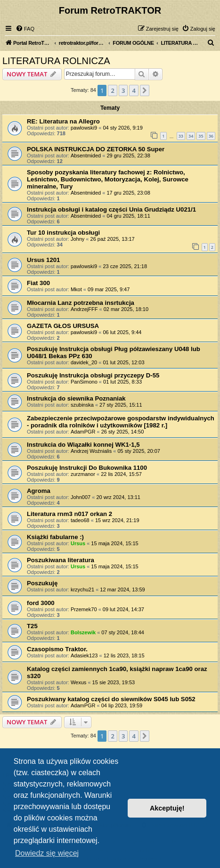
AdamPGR (83, 432)
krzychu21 (82, 590)
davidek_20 (84, 362)
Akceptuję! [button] (167, 808)
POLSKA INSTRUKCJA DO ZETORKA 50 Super (96, 149)
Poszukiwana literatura (61, 560)
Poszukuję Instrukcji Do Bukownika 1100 (87, 468)
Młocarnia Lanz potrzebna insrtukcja (81, 303)
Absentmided (86, 156)
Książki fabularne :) (55, 537)
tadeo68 (80, 520)
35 (201, 136)
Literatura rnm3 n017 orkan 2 (69, 514)
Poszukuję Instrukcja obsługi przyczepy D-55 (93, 375)
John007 (81, 497)
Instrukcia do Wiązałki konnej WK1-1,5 (83, 445)
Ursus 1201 (43, 260)
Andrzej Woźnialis (91, 451)
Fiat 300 (38, 283)
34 (191, 136)
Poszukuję (42, 583)
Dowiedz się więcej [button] (47, 853)
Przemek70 (84, 609)
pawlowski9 (84, 128)
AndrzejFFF (84, 309)
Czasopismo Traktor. (57, 649)
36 (211, 136)
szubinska (82, 405)
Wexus (78, 682)
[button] (145, 90)
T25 (32, 626)
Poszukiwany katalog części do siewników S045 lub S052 (111, 699)
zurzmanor (83, 474)
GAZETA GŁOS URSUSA (63, 326)
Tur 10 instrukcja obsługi (63, 233)
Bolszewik (83, 632)
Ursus (78, 543)
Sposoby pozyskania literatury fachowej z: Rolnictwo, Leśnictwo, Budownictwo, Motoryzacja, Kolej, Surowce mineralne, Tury (108, 179)
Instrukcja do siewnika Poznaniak (76, 398)
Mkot (76, 289)
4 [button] (134, 90)
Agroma (39, 491)
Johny (77, 239)
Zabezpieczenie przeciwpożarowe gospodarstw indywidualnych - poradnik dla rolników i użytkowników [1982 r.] (121, 422)
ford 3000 (41, 603)
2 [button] (112, 90)
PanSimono (84, 382)
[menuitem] (25, 29)
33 (181, 136)
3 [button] (123, 90)
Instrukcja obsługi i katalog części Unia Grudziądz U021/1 (111, 209)
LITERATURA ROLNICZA (56, 61)
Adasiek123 (84, 655)
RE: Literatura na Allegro (63, 121)
